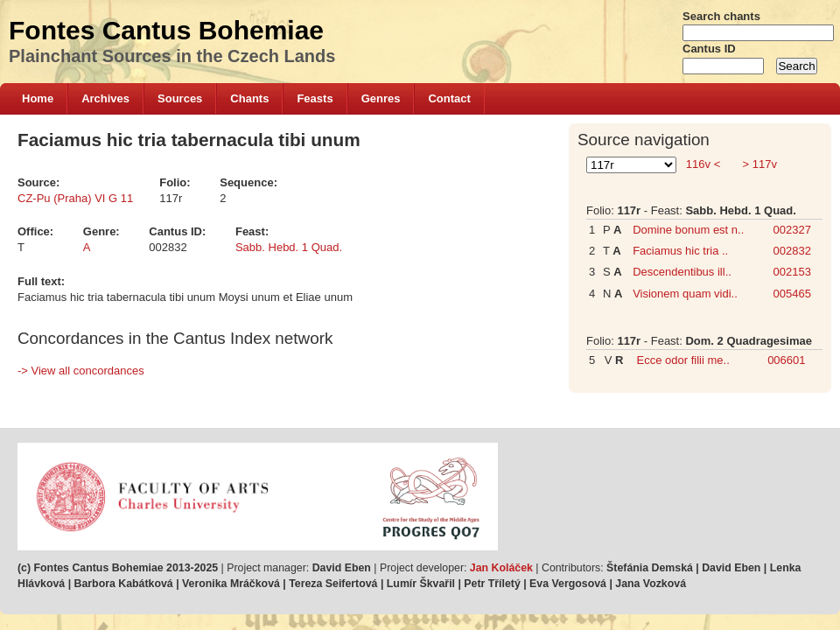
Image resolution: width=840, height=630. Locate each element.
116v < (703, 164)
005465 (792, 294)
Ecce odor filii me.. (683, 360)
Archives (105, 98)
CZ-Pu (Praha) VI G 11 (75, 198)
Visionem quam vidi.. (685, 294)
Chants (249, 98)
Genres (381, 98)
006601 (786, 360)
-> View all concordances (81, 371)
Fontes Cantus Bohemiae (166, 30)
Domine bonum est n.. (688, 230)
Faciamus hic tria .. (680, 251)
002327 (792, 230)
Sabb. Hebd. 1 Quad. (289, 247)
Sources (180, 98)
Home (38, 98)
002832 (792, 251)
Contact (449, 98)
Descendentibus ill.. (682, 272)
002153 (792, 272)
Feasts (315, 98)
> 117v (758, 164)
